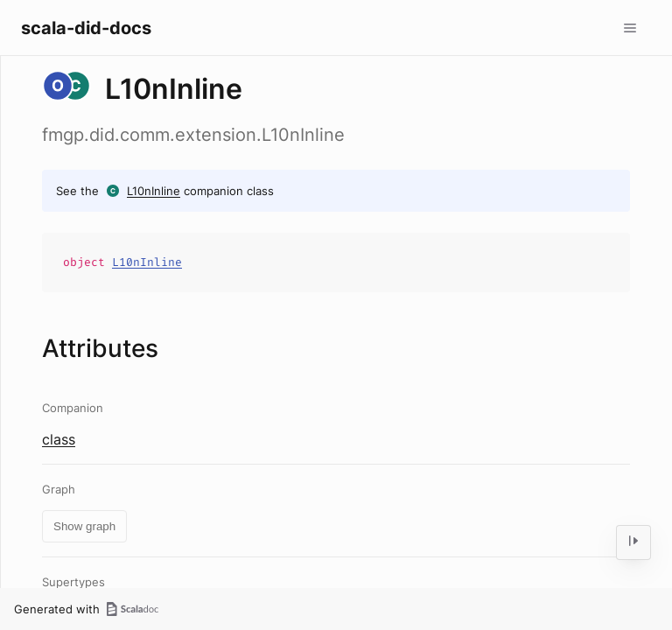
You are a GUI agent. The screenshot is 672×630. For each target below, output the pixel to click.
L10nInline (154, 191)
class (59, 439)
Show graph (84, 526)
